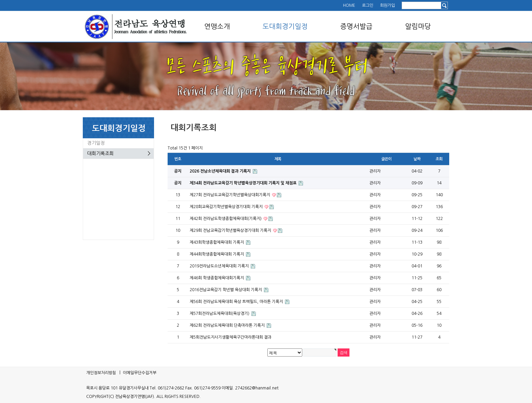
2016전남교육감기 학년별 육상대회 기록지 (226, 290)
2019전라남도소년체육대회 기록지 (220, 266)
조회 (439, 159)
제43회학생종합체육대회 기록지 (217, 242)
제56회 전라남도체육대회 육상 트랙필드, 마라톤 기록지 (237, 302)
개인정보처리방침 (101, 373)
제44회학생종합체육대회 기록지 (217, 254)
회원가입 (387, 5)
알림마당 (418, 26)
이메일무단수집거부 (140, 373)
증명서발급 (356, 26)
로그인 (368, 5)
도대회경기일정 (285, 26)
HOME (349, 5)
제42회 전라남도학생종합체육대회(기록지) (226, 219)
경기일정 (96, 143)
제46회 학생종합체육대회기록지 (217, 278)
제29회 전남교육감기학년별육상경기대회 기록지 (231, 230)
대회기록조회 (100, 154)
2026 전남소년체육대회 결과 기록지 (221, 171)
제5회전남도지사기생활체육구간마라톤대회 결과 (231, 337)
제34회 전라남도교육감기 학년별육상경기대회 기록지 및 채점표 (244, 183)
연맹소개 (217, 26)
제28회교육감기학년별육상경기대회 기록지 (227, 207)
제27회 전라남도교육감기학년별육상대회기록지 (230, 195)
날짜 (417, 159)
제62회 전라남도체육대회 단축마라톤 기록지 (228, 325)
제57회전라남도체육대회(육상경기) (220, 314)
